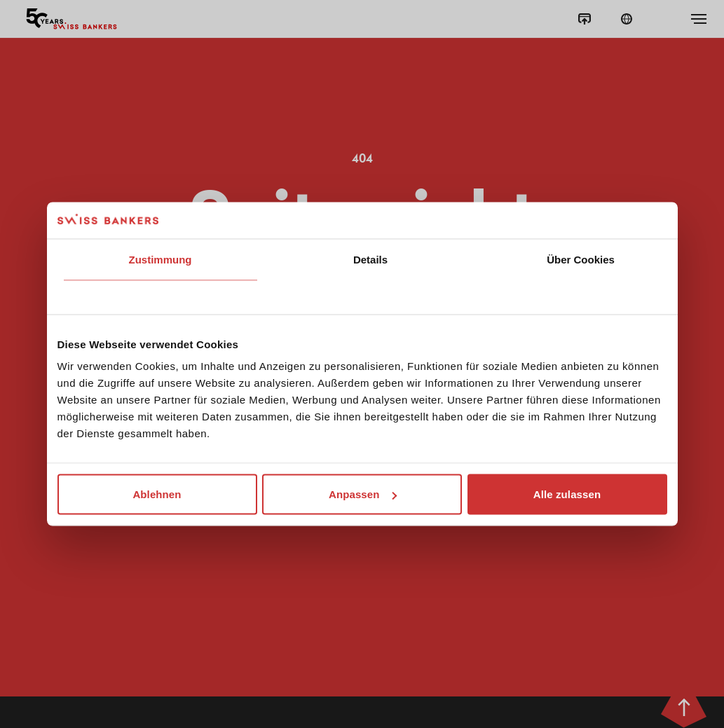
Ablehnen (157, 494)
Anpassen (363, 494)
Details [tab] (370, 259)
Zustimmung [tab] (160, 259)
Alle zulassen (567, 494)
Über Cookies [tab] (581, 259)
